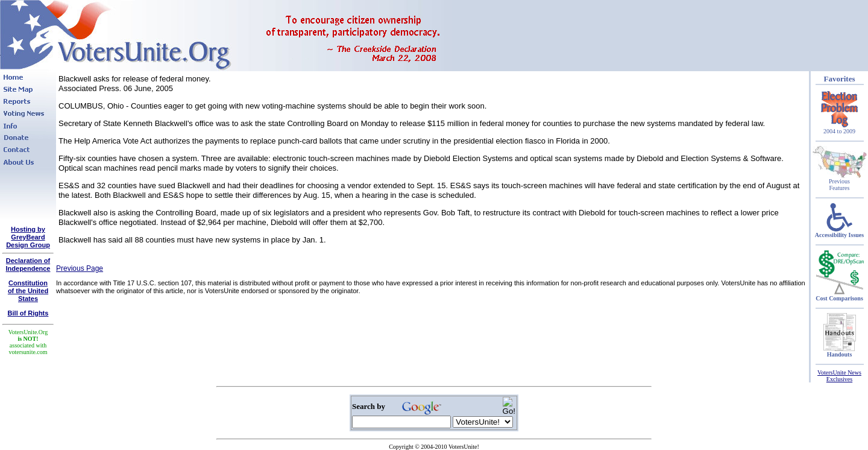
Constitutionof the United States (28, 291)
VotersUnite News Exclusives (839, 376)
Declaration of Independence (28, 265)
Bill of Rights (28, 313)
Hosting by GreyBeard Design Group (28, 237)
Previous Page (80, 268)
